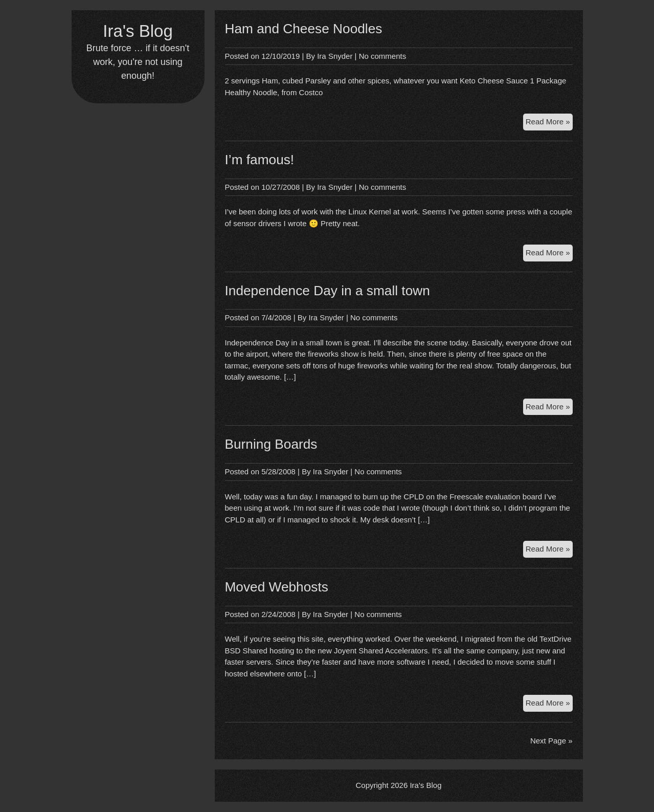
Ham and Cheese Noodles (304, 29)
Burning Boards (271, 444)
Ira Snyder (335, 56)
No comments (383, 56)
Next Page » (551, 741)
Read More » (549, 123)
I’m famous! (260, 160)
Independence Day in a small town (328, 291)
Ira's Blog (138, 31)
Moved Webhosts (277, 587)
